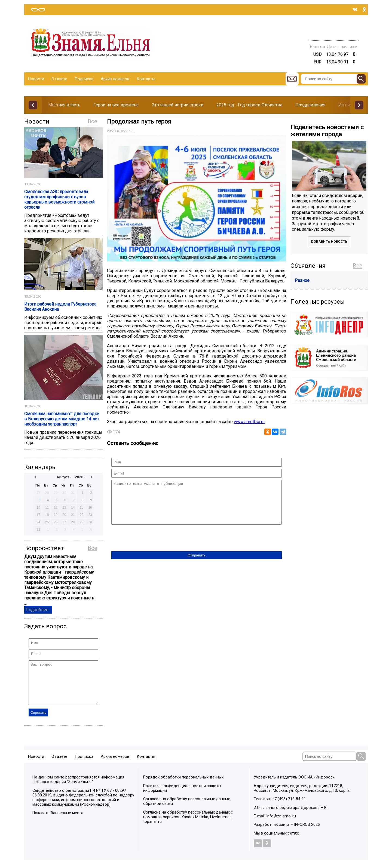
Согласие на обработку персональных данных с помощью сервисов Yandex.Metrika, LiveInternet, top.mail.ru (188, 825)
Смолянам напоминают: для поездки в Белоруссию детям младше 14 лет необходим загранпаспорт (62, 419)
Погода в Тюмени (333, 32)
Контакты (146, 79)
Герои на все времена (116, 105)
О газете (59, 79)
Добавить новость (329, 241)
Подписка (84, 79)
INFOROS (302, 833)
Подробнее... (38, 610)
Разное (302, 280)
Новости (36, 79)
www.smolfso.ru (249, 422)
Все (92, 121)
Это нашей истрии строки (177, 105)
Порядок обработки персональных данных (183, 785)
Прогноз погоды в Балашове (333, 27)
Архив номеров (115, 79)
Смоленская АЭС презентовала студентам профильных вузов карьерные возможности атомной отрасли (59, 199)
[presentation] (153, 547)
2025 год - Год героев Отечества (249, 105)
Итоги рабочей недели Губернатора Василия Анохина (60, 307)
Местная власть (64, 105)
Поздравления (310, 105)
